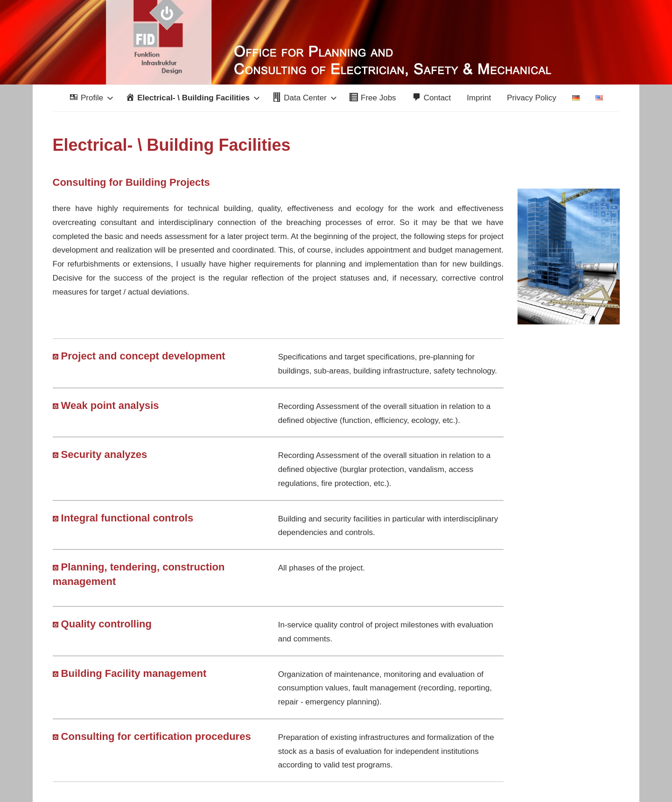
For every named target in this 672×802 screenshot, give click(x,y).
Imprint (479, 98)
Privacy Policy (532, 98)
